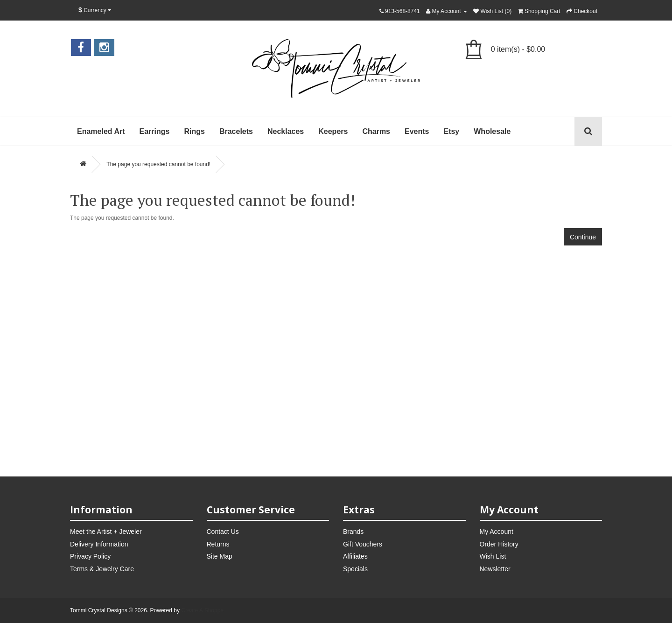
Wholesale (492, 131)
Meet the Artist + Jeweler (106, 532)
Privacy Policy (90, 556)
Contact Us (223, 532)
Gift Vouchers (363, 544)
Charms (376, 131)
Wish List (493, 556)
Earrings (155, 131)
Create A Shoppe (202, 610)
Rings (194, 131)
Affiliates (355, 556)
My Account (497, 532)
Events (417, 131)
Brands (353, 532)
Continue (583, 237)
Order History (499, 544)
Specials (355, 569)
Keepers (333, 131)
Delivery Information (99, 544)
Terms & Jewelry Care (102, 569)
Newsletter (495, 569)
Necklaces (286, 131)
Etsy (451, 131)
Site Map (220, 556)
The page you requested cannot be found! (158, 164)
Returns (218, 544)
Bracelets (236, 131)
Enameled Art (101, 131)
